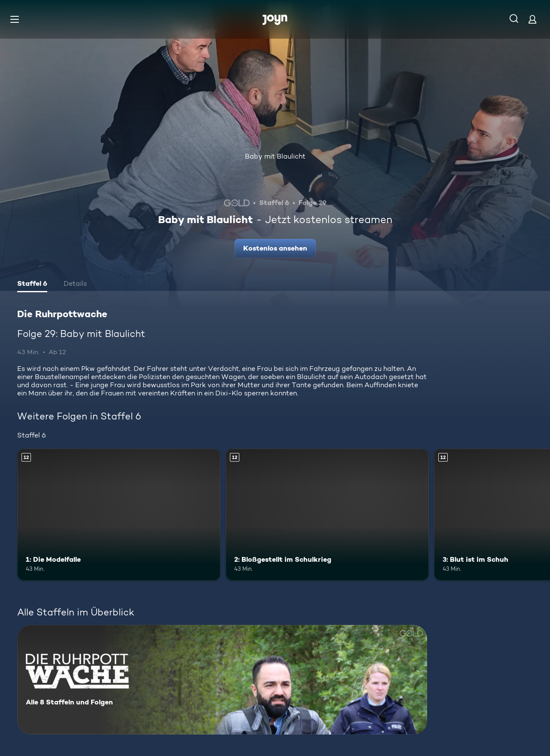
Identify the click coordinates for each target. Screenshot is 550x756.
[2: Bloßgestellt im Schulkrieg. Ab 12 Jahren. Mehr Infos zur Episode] (327, 515)
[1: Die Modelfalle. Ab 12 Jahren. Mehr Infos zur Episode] (119, 515)
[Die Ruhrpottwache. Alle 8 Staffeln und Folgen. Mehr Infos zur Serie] (222, 680)
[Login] (532, 19)
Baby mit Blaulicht (275, 156)
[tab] (32, 285)
